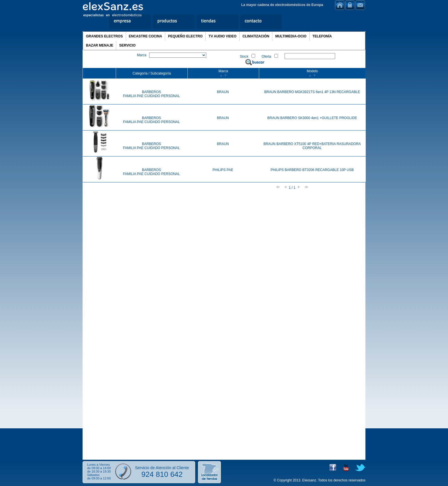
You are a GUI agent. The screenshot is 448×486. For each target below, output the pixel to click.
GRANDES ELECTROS (104, 36)
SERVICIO (127, 45)
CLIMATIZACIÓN (256, 36)
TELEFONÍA (322, 36)
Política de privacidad (349, 475)
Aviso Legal (320, 475)
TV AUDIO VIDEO (223, 36)
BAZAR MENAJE (100, 45)
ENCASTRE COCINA (146, 36)
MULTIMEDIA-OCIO (291, 36)
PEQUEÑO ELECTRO (185, 36)
